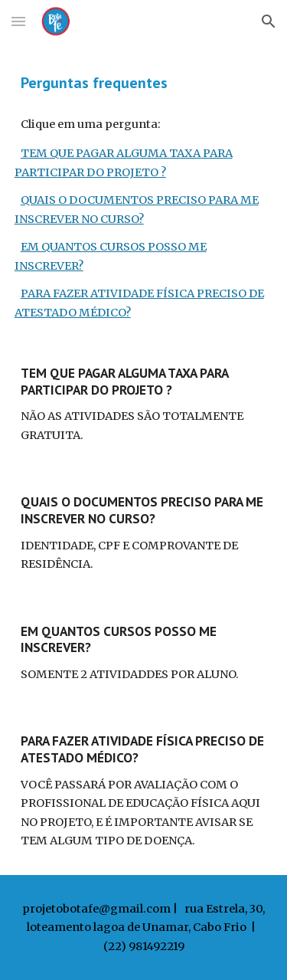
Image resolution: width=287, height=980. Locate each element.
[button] (18, 21)
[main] (144, 83)
